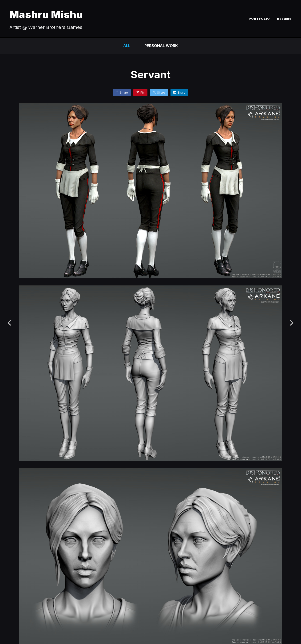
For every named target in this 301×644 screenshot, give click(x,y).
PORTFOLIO (259, 19)
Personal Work (161, 46)
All (127, 46)
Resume (284, 19)
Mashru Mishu (46, 14)
